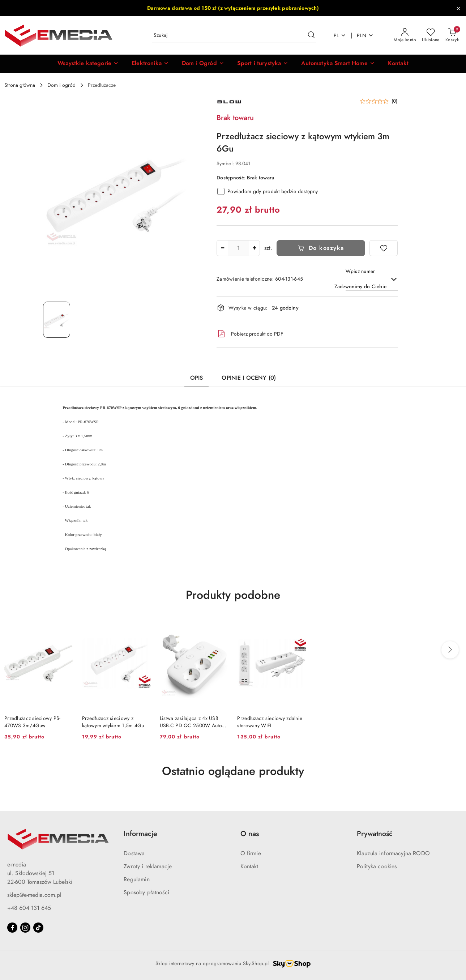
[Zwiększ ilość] (254, 248)
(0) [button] (395, 101)
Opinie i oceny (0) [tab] (249, 378)
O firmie (251, 853)
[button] (88, 64)
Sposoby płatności (146, 892)
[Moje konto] (405, 35)
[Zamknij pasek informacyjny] (458, 8)
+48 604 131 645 (29, 908)
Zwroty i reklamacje (148, 866)
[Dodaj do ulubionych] (384, 248)
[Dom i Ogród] (203, 64)
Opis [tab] (197, 378)
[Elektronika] (150, 64)
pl (340, 36)
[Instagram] (25, 928)
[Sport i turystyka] (263, 64)
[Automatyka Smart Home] (338, 64)
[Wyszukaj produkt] (234, 36)
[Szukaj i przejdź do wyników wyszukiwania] (311, 35)
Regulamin (136, 879)
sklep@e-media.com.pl (34, 895)
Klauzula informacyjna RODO (393, 853)
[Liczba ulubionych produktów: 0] (431, 35)
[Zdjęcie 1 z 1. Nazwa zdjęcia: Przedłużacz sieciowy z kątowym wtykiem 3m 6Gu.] (57, 320)
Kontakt (249, 866)
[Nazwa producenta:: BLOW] (229, 102)
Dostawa (134, 853)
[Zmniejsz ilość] (222, 248)
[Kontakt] (398, 64)
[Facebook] (12, 928)
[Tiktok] (38, 928)
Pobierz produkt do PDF (250, 334)
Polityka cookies (377, 866)
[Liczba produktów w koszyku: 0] (452, 35)
